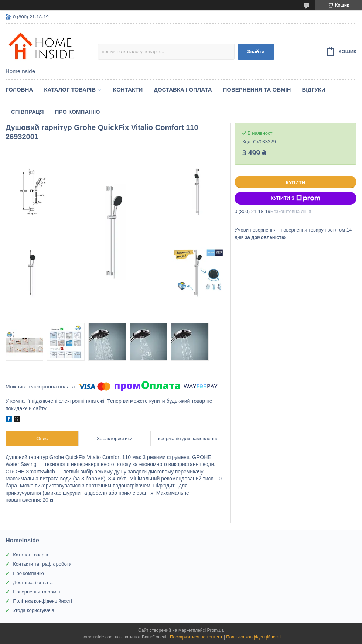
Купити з (296, 198)
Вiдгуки (313, 90)
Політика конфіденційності (42, 601)
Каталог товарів (30, 555)
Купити (296, 183)
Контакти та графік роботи (42, 564)
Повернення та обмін (257, 90)
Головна (19, 90)
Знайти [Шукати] (256, 52)
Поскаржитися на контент (196, 637)
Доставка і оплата (183, 90)
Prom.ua (216, 630)
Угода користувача (34, 610)
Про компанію (78, 112)
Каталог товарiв (70, 90)
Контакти (128, 90)
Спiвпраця (28, 112)
